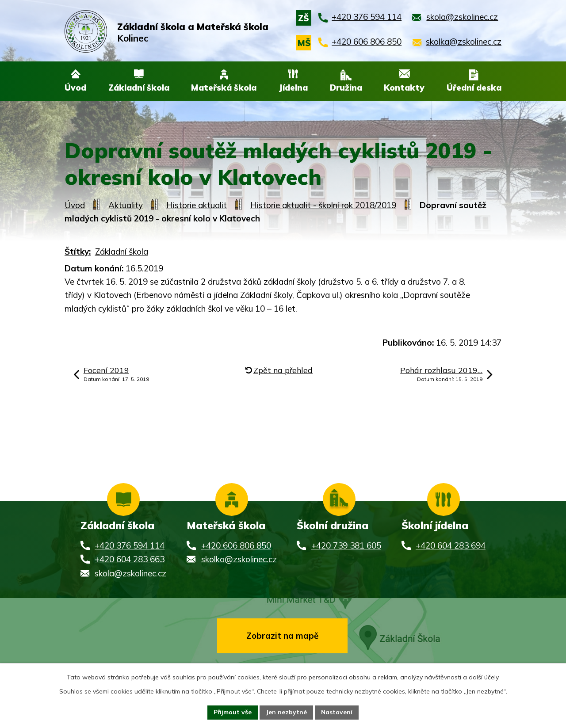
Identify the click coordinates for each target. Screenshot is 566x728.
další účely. (484, 677)
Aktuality (126, 205)
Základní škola (122, 252)
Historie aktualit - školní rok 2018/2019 (323, 205)
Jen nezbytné (286, 712)
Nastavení (337, 712)
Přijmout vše (232, 712)
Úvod (75, 205)
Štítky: (78, 252)
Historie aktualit (197, 205)
